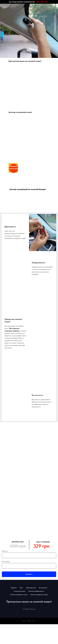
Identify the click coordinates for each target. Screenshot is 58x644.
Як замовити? (43, 499)
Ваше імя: (5, 463)
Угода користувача (20, 503)
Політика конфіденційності (36, 503)
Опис (21, 499)
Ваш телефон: (6, 473)
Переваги (14, 499)
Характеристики (31, 499)
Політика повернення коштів (19, 506)
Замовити (29, 486)
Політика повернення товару (39, 506)
